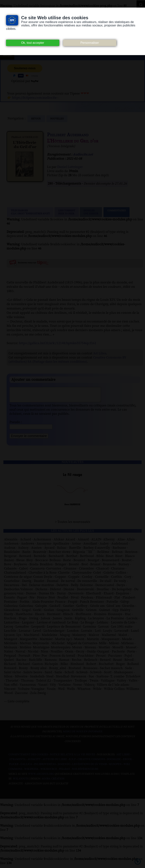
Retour (36, 119)
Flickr (14, 767)
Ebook (127, 762)
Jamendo (64, 767)
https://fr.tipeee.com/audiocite (34, 98)
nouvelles (57, 119)
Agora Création (53, 782)
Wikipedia (31, 772)
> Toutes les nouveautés (73, 525)
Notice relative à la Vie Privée (73, 757)
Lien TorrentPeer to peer (67, 212)
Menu (7, 55)
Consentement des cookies (28, 757)
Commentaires (116, 212)
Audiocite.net (83, 155)
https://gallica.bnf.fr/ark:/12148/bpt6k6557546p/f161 (58, 343)
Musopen (115, 767)
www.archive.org (41, 777)
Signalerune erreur (91, 212)
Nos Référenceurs (85, 772)
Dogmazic (114, 762)
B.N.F (72, 762)
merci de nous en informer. (83, 734)
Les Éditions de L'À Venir (89, 767)
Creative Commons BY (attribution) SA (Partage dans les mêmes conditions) (67, 360)
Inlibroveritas (45, 767)
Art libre (123, 757)
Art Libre (100, 353)
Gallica (26, 767)
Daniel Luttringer (70, 167)
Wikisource (49, 772)
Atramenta (17, 762)
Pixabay (64, 772)
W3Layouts (20, 782)
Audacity (34, 762)
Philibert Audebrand (68, 135)
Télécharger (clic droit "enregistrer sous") (30, 212)
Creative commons (91, 762)
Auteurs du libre (55, 762)
